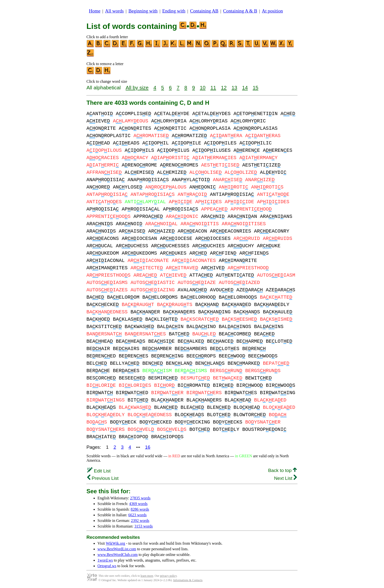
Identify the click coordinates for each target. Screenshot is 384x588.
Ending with (174, 11)
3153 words (144, 526)
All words (114, 11)
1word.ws (105, 560)
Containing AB (204, 11)
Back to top (282, 470)
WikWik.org (115, 543)
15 (256, 88)
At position (272, 11)
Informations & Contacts (188, 580)
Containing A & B (240, 11)
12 (224, 88)
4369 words (138, 504)
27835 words (140, 498)
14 (245, 88)
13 (234, 88)
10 (203, 88)
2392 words (140, 521)
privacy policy (168, 576)
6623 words (138, 515)
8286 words (140, 509)
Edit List (99, 471)
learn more (147, 576)
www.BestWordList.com (117, 549)
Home (95, 11)
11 (213, 88)
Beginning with (143, 11)
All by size (137, 88)
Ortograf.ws (107, 566)
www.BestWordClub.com (118, 555)
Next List (285, 478)
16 (148, 447)
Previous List (103, 478)
